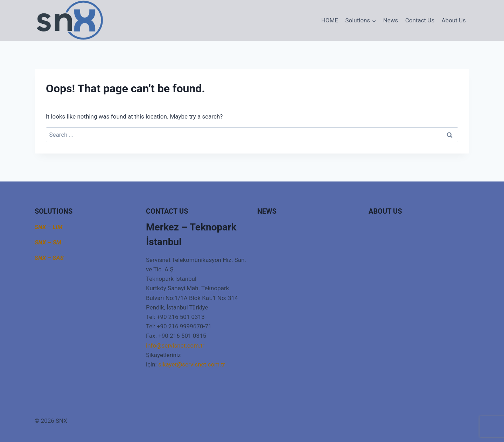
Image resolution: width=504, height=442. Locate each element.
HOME (330, 20)
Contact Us (420, 20)
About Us (454, 20)
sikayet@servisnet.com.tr (192, 364)
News (391, 20)
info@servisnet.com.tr (175, 345)
